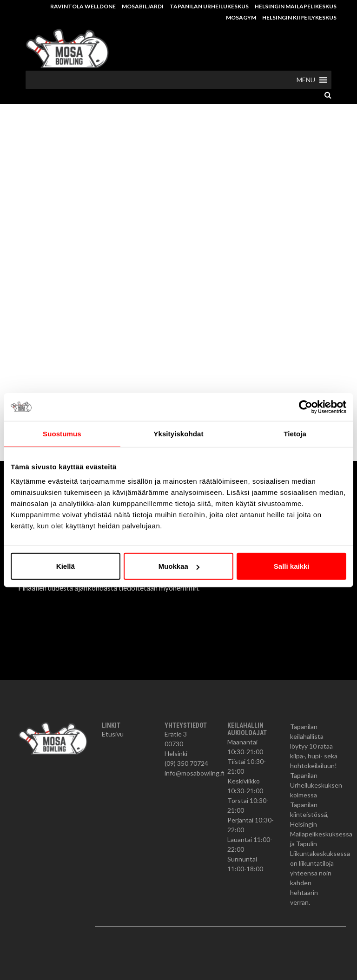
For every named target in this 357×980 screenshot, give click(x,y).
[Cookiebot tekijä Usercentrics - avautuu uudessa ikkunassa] (306, 407)
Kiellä (66, 566)
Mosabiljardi (143, 6)
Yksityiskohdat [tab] (178, 433)
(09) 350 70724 (186, 763)
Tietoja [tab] (295, 433)
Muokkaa (179, 566)
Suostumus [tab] (62, 433)
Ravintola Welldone (83, 6)
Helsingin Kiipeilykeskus (299, 17)
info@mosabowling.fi (195, 773)
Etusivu (113, 734)
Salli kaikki (292, 566)
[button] (306, 80)
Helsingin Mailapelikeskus (296, 6)
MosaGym (241, 17)
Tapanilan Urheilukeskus (209, 6)
